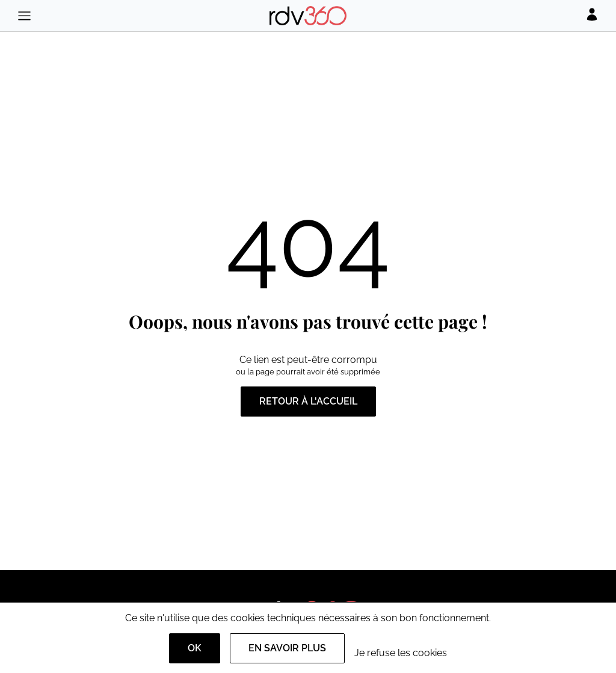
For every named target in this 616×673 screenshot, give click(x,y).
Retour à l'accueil (308, 401)
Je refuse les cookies (401, 653)
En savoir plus (287, 648)
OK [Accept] (195, 648)
